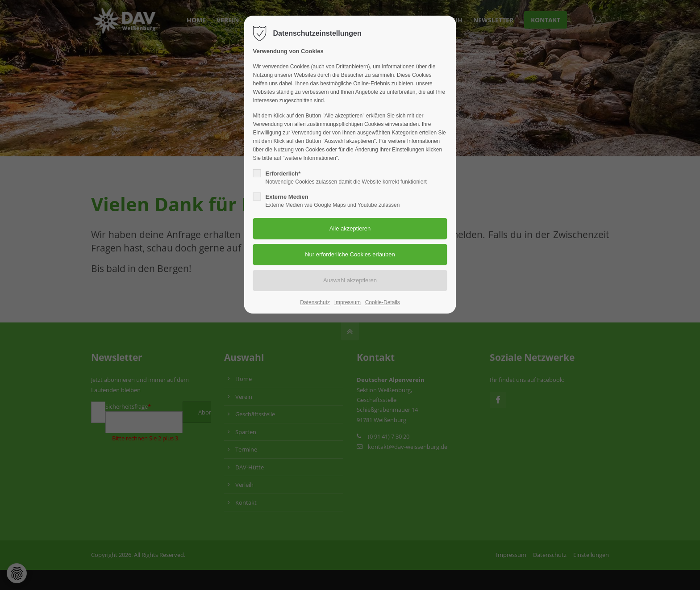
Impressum (348, 302)
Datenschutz (315, 302)
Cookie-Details (383, 302)
